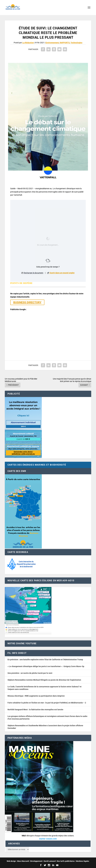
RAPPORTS (65, 43)
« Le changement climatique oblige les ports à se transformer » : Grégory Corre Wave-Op (46, 666)
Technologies (76, 43)
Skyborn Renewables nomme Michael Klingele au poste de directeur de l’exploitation (44, 680)
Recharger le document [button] (32, 273)
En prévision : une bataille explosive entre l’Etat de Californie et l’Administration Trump (45, 660)
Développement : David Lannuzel (43, 861)
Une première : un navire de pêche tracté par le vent (30, 673)
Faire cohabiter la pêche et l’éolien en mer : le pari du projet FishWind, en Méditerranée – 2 (47, 703)
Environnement (52, 43)
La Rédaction (28, 43)
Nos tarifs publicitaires (66, 861)
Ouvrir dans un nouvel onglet (61, 273)
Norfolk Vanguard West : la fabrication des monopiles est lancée (35, 710)
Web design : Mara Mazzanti (18, 861)
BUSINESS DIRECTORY (27, 302)
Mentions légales (83, 861)
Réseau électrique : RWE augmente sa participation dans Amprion (36, 696)
